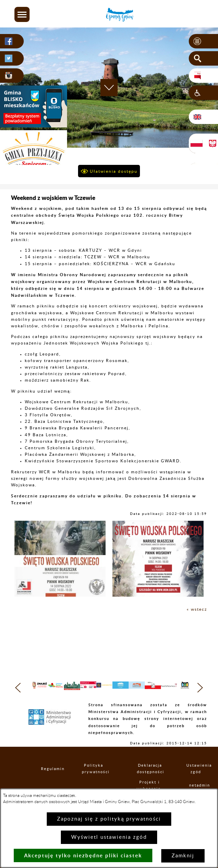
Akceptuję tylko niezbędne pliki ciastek (83, 855)
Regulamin (47, 780)
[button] (22, 14)
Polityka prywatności (94, 780)
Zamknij (183, 856)
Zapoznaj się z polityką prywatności (109, 819)
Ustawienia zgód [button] (196, 780)
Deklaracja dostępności (150, 780)
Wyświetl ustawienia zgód (109, 837)
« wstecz (197, 609)
